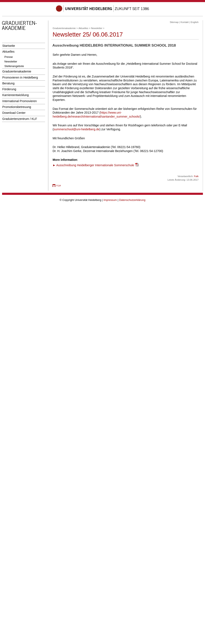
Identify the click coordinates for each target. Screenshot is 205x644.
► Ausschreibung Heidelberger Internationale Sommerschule (93, 165)
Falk (196, 176)
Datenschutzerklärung (132, 200)
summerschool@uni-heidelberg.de (77, 129)
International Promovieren (20, 101)
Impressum (110, 200)
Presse (9, 57)
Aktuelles (8, 52)
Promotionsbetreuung (17, 107)
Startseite (9, 46)
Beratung (8, 83)
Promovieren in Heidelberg (20, 77)
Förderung (9, 89)
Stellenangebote (14, 66)
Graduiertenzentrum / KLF (20, 119)
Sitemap (174, 22)
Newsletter (11, 61)
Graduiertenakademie (17, 71)
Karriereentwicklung (16, 95)
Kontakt (185, 22)
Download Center (14, 113)
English (195, 22)
